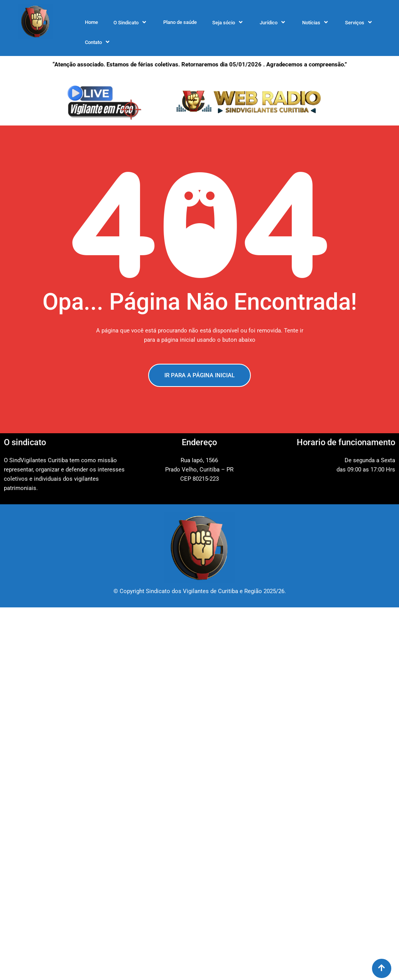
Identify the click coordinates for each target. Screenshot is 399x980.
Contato (98, 42)
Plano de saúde (180, 22)
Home (91, 22)
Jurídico (273, 22)
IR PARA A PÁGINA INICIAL (199, 375)
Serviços (359, 22)
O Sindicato (131, 22)
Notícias (316, 22)
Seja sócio (228, 22)
